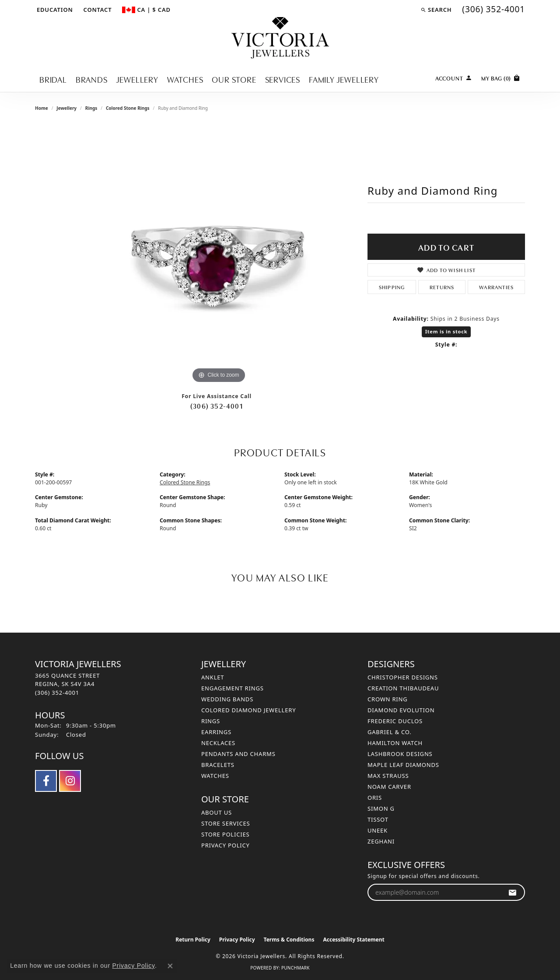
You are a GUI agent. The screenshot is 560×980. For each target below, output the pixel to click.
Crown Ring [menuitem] (388, 699)
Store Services (226, 823)
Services (283, 79)
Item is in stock (446, 331)
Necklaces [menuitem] (218, 743)
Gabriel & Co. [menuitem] (390, 732)
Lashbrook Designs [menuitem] (400, 754)
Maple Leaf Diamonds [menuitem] (403, 765)
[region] (219, 254)
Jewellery (137, 79)
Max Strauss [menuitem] (388, 776)
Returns (442, 287)
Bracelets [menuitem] (218, 765)
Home (42, 108)
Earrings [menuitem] (216, 732)
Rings (91, 108)
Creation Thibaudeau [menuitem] (403, 688)
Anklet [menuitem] (213, 677)
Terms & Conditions (289, 940)
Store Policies (225, 834)
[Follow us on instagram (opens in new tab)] (70, 781)
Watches (185, 79)
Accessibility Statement (353, 940)
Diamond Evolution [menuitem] (401, 710)
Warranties (496, 287)
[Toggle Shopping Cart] (501, 77)
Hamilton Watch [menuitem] (395, 743)
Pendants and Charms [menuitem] (238, 754)
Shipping (392, 287)
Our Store (234, 79)
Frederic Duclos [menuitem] (395, 721)
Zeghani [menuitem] (381, 841)
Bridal (53, 79)
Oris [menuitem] (375, 798)
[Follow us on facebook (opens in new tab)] (46, 781)
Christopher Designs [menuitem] (403, 677)
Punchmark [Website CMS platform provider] (296, 968)
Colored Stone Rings (128, 108)
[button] (54, 10)
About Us (217, 812)
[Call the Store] (57, 693)
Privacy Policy (226, 845)
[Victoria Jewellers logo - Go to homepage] (280, 38)
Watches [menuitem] (215, 776)
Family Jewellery (344, 79)
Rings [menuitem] (211, 721)
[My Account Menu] (454, 77)
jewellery (66, 108)
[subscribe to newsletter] (513, 892)
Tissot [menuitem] (378, 819)
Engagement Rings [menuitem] (233, 688)
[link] (97, 10)
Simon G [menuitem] (381, 808)
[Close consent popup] (170, 966)
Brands (92, 79)
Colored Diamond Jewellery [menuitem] (248, 710)
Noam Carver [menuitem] (389, 787)
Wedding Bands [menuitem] (227, 699)
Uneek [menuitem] (378, 830)
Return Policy (193, 940)
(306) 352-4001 (217, 406)
